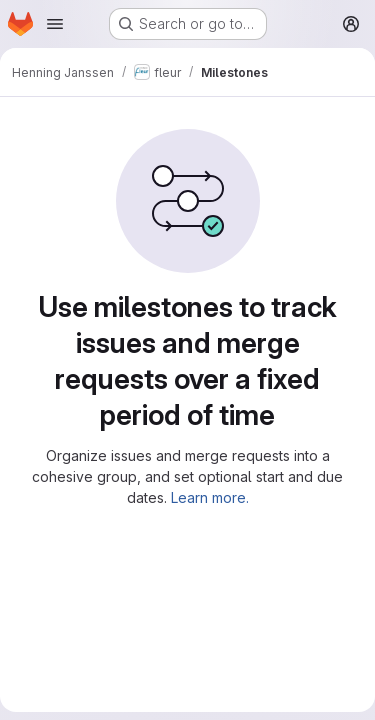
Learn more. (210, 497)
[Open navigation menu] (55, 24)
